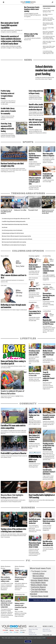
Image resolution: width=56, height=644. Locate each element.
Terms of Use (33, 635)
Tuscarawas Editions (41, 578)
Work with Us (46, 629)
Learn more (51, 638)
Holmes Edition (39, 573)
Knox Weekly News (38, 583)
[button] (54, 197)
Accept (28, 641)
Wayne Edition (38, 576)
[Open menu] (4, 2)
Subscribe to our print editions (42, 600)
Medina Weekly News (39, 585)
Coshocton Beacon (38, 587)
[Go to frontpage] (28, 2)
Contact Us (32, 633)
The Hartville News (38, 589)
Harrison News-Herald (40, 596)
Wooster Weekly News (40, 580)
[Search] (52, 2)
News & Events (47, 631)
